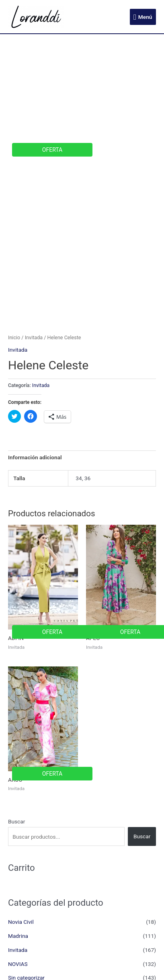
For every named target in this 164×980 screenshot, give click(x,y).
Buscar (16, 821)
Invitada (34, 337)
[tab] (82, 458)
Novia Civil (21, 922)
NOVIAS (18, 964)
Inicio (14, 337)
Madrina (18, 936)
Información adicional (35, 457)
